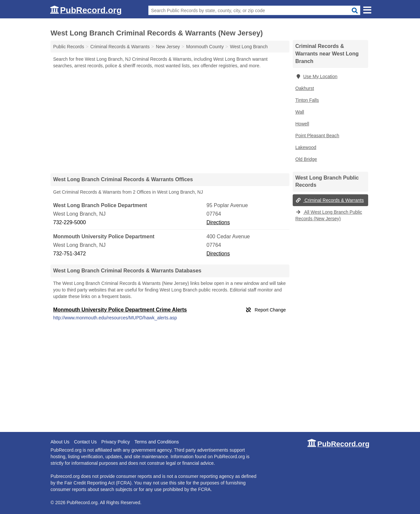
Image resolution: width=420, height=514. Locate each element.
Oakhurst (305, 88)
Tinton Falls (307, 100)
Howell (302, 124)
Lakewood (306, 147)
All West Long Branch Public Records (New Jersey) (329, 215)
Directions (218, 222)
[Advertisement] (170, 121)
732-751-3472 (70, 254)
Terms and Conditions (157, 442)
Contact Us (85, 442)
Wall (300, 112)
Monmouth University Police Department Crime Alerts (120, 310)
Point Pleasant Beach (317, 136)
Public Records (69, 47)
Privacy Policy (116, 442)
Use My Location (316, 76)
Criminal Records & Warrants (330, 200)
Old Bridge (306, 159)
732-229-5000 (70, 222)
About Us (60, 442)
